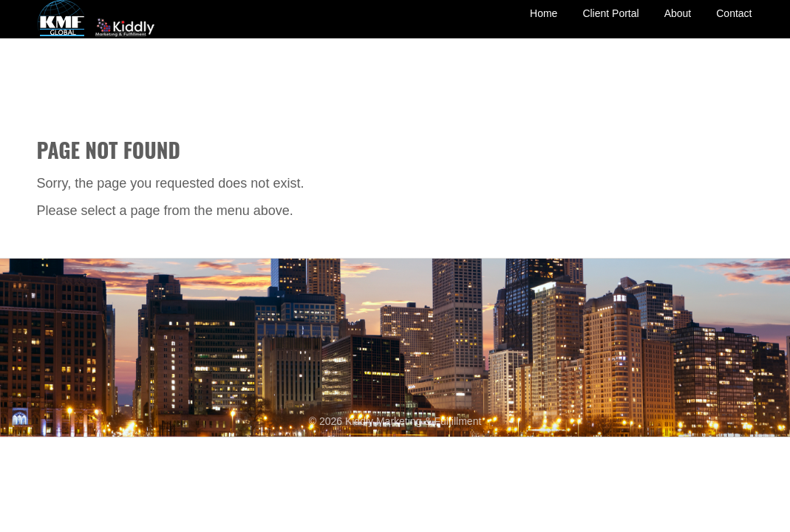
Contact (734, 24)
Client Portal (610, 24)
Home (544, 24)
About (678, 24)
